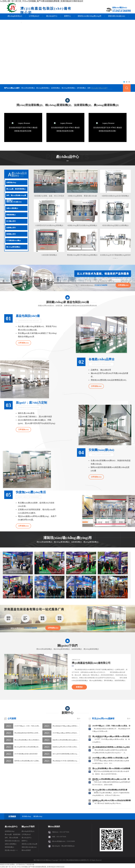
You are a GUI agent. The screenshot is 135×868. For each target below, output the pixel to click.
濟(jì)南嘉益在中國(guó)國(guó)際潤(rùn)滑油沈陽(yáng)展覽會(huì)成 (66, 726)
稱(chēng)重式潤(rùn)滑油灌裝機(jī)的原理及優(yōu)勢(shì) (28, 747)
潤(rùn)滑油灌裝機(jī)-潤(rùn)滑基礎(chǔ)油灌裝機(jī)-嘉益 (28, 740)
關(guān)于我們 (67, 645)
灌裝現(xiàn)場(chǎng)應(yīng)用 (89, 16)
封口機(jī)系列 (11, 221)
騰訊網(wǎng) (38, 816)
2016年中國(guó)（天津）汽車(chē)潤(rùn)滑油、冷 (111, 726)
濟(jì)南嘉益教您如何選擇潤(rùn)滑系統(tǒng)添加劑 (28, 733)
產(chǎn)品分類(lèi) (19, 174)
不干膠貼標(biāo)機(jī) (14, 241)
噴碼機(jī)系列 (11, 234)
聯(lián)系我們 (13, 22)
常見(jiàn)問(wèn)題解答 (103, 719)
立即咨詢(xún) (123, 285)
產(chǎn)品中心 (52, 16)
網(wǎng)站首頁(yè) (15, 16)
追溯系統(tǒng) (11, 183)
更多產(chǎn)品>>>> (11, 850)
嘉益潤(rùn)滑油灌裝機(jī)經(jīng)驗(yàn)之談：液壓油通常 (66, 740)
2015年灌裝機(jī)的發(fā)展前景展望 (26, 754)
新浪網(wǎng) (27, 816)
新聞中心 (67, 16)
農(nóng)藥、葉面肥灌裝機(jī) (16, 189)
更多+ (79, 719)
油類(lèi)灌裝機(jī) (12, 208)
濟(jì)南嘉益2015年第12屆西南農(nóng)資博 (66, 761)
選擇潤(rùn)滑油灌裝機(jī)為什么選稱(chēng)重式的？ (28, 761)
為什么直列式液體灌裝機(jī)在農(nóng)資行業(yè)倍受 (66, 754)
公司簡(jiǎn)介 (34, 16)
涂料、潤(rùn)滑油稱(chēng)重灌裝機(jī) (11, 838)
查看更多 (79, 687)
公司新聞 (12, 719)
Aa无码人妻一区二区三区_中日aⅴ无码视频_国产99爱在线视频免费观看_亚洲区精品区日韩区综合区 (42, 1)
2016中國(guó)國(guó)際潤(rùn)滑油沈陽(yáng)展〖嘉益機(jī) (66, 733)
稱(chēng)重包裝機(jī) (13, 247)
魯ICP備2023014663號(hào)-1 (43, 860)
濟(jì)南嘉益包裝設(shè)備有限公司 (91, 663)
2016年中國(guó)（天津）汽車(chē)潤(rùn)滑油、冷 (28, 726)
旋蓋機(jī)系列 (11, 228)
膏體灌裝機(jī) (11, 215)
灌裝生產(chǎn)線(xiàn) (116, 16)
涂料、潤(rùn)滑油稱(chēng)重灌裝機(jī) (16, 196)
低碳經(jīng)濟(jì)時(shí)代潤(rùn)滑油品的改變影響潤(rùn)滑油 (66, 747)
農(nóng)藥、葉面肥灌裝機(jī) (13, 835)
